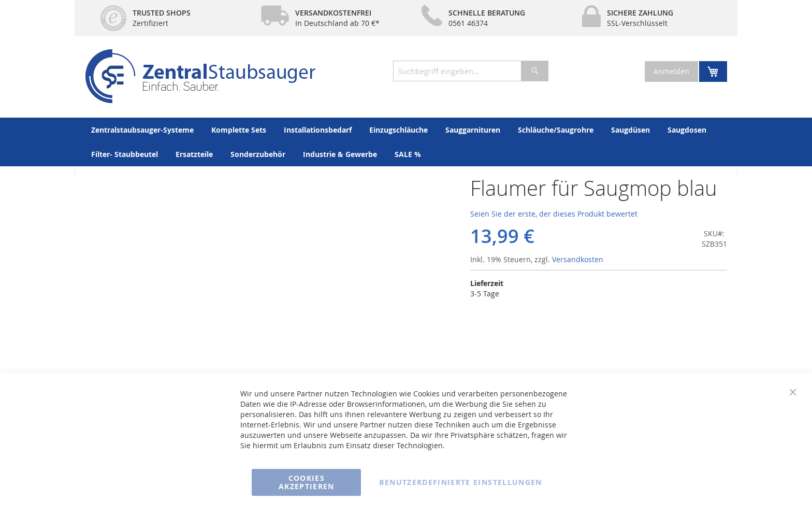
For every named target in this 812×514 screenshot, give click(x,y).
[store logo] (200, 76)
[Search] (535, 71)
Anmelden (671, 71)
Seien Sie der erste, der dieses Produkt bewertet (554, 214)
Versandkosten (578, 259)
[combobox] (471, 71)
